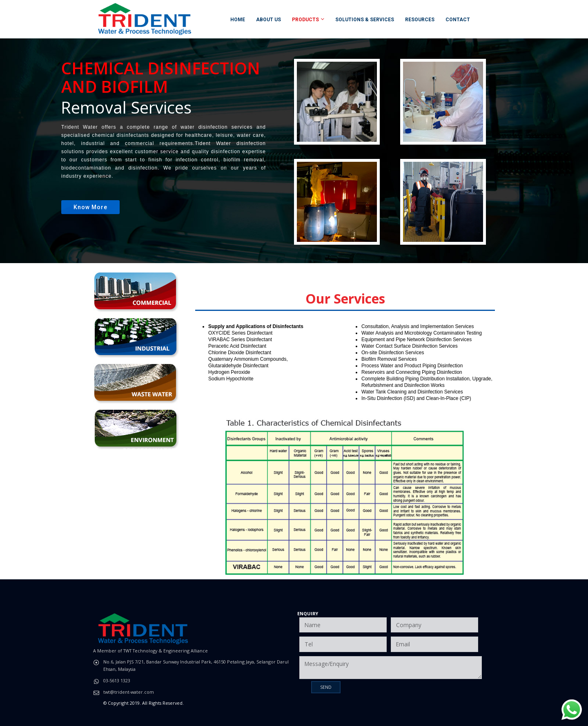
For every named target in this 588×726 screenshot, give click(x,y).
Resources (420, 20)
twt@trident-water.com (129, 692)
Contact (458, 20)
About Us (268, 20)
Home (238, 20)
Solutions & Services (365, 20)
